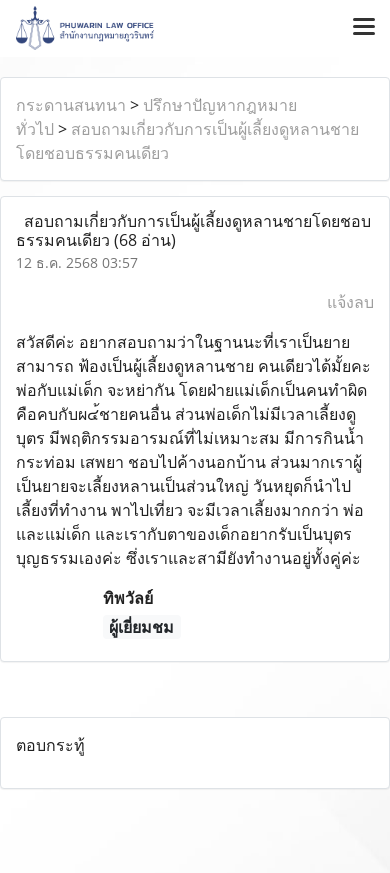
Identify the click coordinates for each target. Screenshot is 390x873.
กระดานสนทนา (71, 105)
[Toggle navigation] (364, 28)
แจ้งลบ (350, 302)
